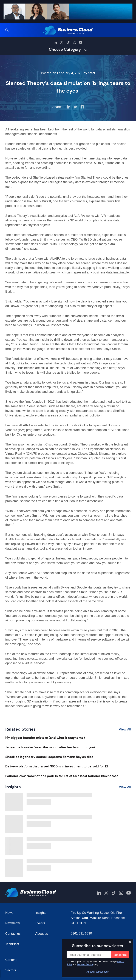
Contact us (13, 934)
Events (40, 923)
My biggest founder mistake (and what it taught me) (45, 738)
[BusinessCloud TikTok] (68, 42)
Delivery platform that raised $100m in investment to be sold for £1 (57, 766)
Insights (41, 913)
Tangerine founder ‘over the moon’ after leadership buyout (50, 747)
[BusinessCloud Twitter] (62, 42)
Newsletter (13, 923)
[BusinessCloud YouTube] (81, 42)
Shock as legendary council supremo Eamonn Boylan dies (49, 757)
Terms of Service (85, 964)
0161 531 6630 (81, 933)
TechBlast (12, 944)
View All (125, 729)
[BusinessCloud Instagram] (74, 42)
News (9, 913)
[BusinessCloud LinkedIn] (55, 42)
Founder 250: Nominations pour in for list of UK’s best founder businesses (62, 776)
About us (42, 934)
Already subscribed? (98, 972)
